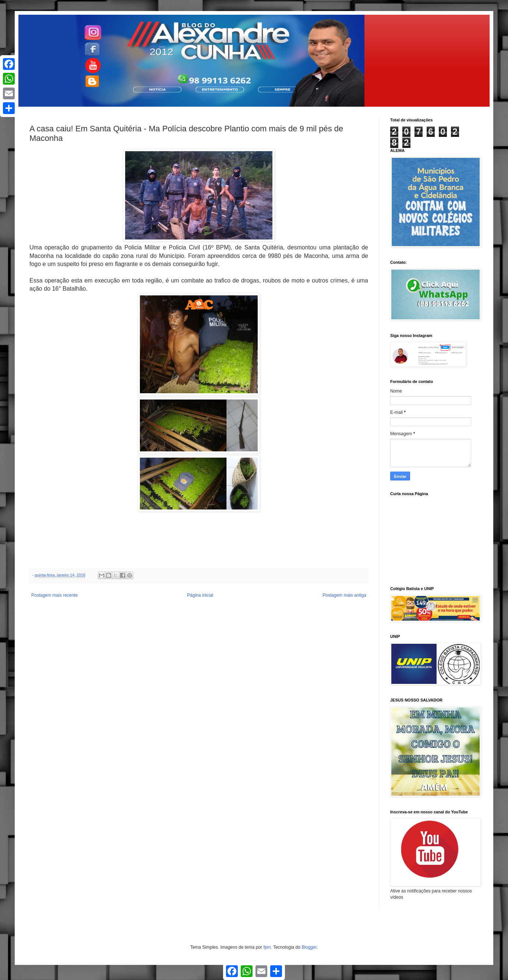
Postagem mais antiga (344, 595)
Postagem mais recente (54, 595)
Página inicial (200, 595)
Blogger (309, 947)
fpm (267, 947)
